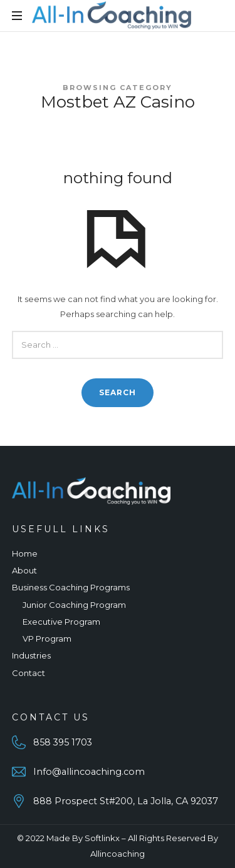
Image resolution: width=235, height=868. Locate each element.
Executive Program (61, 622)
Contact (29, 673)
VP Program (47, 638)
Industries (31, 655)
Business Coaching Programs (71, 587)
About (24, 570)
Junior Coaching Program (74, 605)
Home (25, 553)
